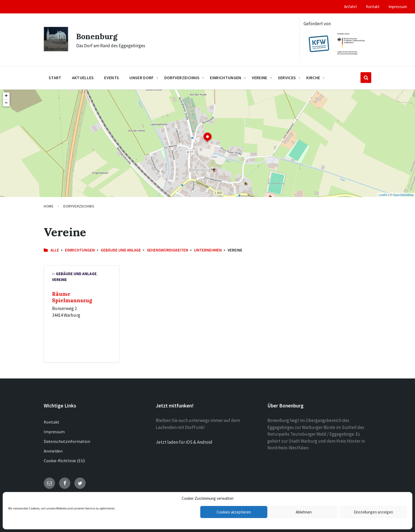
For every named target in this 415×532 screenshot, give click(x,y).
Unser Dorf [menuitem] (141, 78)
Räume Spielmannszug (72, 297)
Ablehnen (304, 512)
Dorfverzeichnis (79, 206)
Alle (55, 250)
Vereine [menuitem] (260, 78)
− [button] (6, 103)
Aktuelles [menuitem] (83, 78)
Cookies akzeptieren (234, 512)
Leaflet (383, 195)
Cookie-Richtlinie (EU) (64, 461)
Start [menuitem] (55, 78)
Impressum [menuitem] (398, 7)
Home (49, 206)
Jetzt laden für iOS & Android (184, 442)
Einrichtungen (80, 250)
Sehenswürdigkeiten (168, 250)
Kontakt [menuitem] (373, 7)
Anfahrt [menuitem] (351, 7)
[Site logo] (56, 50)
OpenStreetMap (403, 195)
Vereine (59, 280)
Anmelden (53, 451)
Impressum (54, 432)
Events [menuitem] (112, 78)
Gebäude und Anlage (121, 250)
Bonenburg (97, 36)
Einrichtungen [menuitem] (225, 78)
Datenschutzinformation (67, 441)
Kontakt (52, 422)
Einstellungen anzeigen (373, 512)
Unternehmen (208, 250)
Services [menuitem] (287, 78)
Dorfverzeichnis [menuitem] (182, 78)
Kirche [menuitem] (313, 78)
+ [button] (6, 96)
